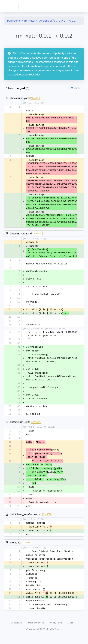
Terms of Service (35, 631)
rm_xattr (30, 21)
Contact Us (16, 631)
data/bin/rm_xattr (20, 426)
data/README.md (21, 234)
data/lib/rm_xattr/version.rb (26, 520)
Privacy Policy (56, 631)
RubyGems (14, 21)
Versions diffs (47, 21)
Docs (70, 631)
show (77, 88)
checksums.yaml (20, 98)
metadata (16, 549)
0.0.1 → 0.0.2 (67, 21)
